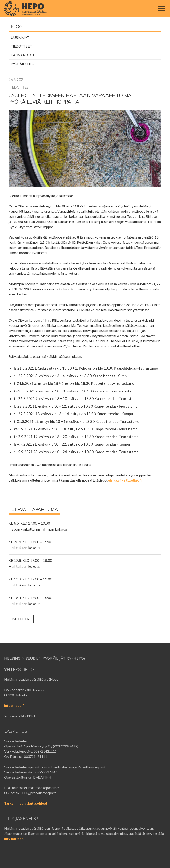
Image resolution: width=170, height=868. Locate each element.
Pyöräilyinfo (22, 64)
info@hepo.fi (14, 705)
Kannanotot (23, 55)
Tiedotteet (21, 46)
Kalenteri (21, 619)
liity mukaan (14, 839)
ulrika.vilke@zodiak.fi (125, 480)
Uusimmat (20, 37)
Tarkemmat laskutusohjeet (26, 803)
